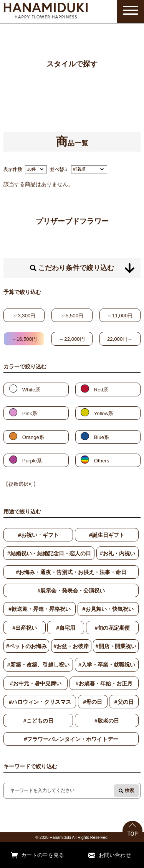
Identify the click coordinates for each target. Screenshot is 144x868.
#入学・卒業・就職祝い (107, 665)
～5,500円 (72, 316)
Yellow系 (104, 413)
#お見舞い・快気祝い (108, 609)
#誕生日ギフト (107, 535)
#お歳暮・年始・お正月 (104, 683)
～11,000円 (120, 316)
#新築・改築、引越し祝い (38, 665)
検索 (129, 790)
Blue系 (102, 437)
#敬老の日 (107, 721)
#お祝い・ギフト (38, 535)
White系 (31, 390)
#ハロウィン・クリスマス (40, 702)
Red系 (101, 390)
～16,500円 (24, 339)
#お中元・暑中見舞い (36, 683)
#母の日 (93, 702)
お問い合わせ (115, 855)
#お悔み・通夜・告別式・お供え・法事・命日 (71, 572)
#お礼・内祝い (118, 553)
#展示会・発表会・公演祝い (71, 591)
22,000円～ (120, 339)
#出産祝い (25, 628)
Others (102, 461)
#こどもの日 (38, 721)
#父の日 (124, 702)
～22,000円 (72, 339)
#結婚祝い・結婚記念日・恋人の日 (49, 553)
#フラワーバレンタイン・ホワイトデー (71, 739)
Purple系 (32, 461)
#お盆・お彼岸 (71, 646)
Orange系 (33, 437)
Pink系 (30, 413)
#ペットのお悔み (26, 646)
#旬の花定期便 (112, 628)
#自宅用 (66, 628)
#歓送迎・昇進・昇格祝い (40, 609)
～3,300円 (24, 316)
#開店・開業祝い (116, 646)
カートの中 (35, 855)
